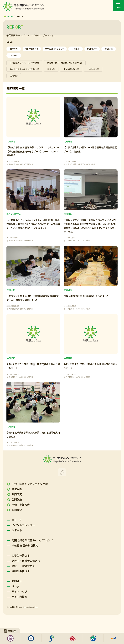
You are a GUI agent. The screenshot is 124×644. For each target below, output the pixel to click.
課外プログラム (32, 49)
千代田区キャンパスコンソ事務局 (24, 63)
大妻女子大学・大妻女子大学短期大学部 (65, 63)
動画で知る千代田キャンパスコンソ (32, 540)
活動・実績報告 (21, 505)
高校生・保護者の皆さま (26, 561)
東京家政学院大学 (71, 69)
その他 (14, 55)
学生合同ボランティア (55, 49)
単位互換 (14, 49)
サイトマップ (19, 591)
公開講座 (76, 49)
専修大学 (51, 69)
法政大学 (14, 76)
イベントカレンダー (23, 525)
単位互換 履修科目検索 (25, 545)
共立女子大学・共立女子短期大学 (24, 69)
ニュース (17, 520)
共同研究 (109, 49)
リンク (15, 586)
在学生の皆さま (21, 555)
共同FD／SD (92, 49)
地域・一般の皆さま (23, 566)
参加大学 (17, 510)
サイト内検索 (19, 597)
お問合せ (17, 581)
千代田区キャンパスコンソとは (30, 484)
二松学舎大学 (93, 69)
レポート (17, 530)
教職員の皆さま (21, 571)
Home (10, 16)
